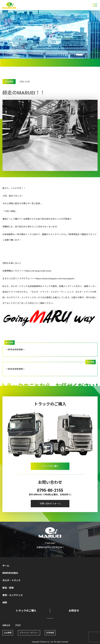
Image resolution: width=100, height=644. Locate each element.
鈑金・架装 (8, 588)
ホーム (6, 566)
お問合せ (74, 611)
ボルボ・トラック (11, 580)
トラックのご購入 (50, 468)
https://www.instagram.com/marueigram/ (55, 279)
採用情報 (50, 633)
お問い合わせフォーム (50, 506)
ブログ (18, 625)
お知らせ (6, 625)
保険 (5, 603)
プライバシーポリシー (29, 633)
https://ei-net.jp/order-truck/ (38, 271)
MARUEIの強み (10, 573)
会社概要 (8, 633)
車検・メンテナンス (13, 595)
